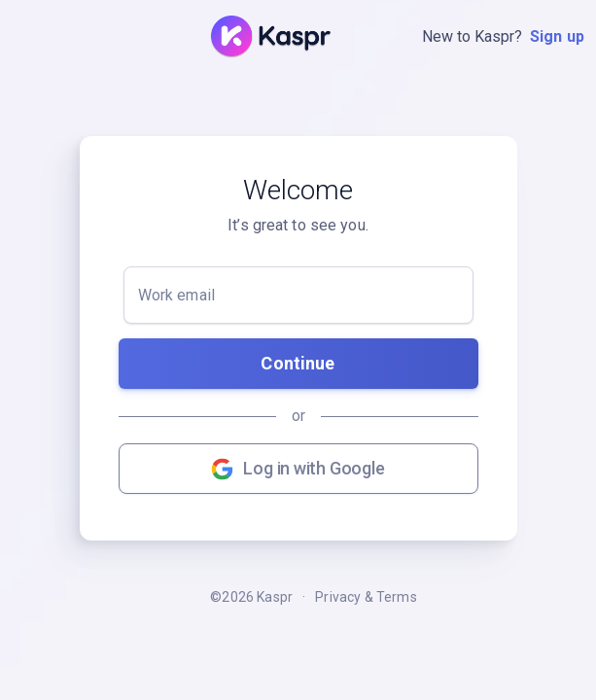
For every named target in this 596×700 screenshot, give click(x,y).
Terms (397, 597)
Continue (298, 363)
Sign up (557, 36)
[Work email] (298, 295)
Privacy (338, 597)
